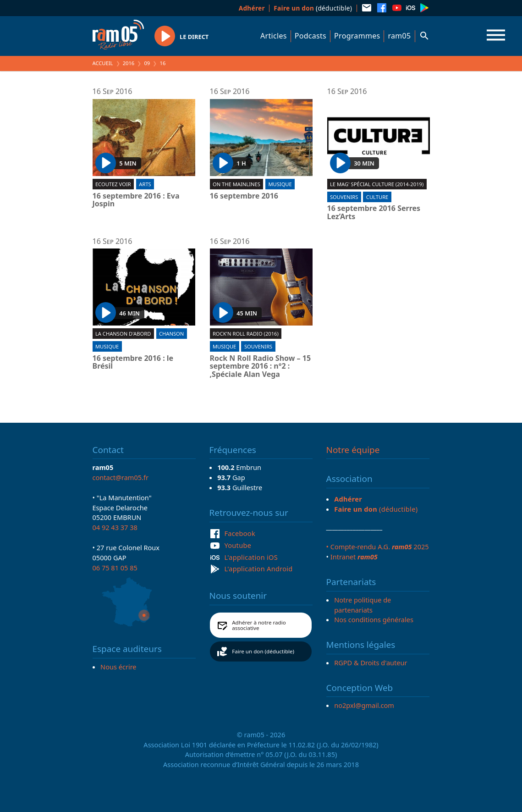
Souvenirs (344, 197)
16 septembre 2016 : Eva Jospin (136, 200)
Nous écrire (118, 667)
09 (147, 63)
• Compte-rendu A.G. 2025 (378, 547)
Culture (377, 197)
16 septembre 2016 (244, 196)
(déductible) (313, 8)
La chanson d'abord (123, 334)
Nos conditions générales (374, 619)
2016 (129, 63)
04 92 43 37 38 (115, 527)
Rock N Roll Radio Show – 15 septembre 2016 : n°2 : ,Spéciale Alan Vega (261, 367)
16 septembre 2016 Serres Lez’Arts (374, 213)
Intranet (354, 557)
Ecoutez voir (113, 184)
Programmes (357, 36)
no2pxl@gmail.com (364, 705)
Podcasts (310, 36)
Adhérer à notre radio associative (259, 625)
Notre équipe (353, 450)
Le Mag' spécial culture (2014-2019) (377, 184)
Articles (274, 36)
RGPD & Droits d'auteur (371, 663)
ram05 (399, 36)
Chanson (171, 334)
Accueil (103, 63)
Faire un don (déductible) (263, 651)
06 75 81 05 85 (115, 568)
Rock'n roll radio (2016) (246, 334)
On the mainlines (236, 184)
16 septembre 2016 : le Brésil (133, 362)
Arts (145, 184)
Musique (280, 184)
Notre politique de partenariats (363, 605)
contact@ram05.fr (121, 477)
